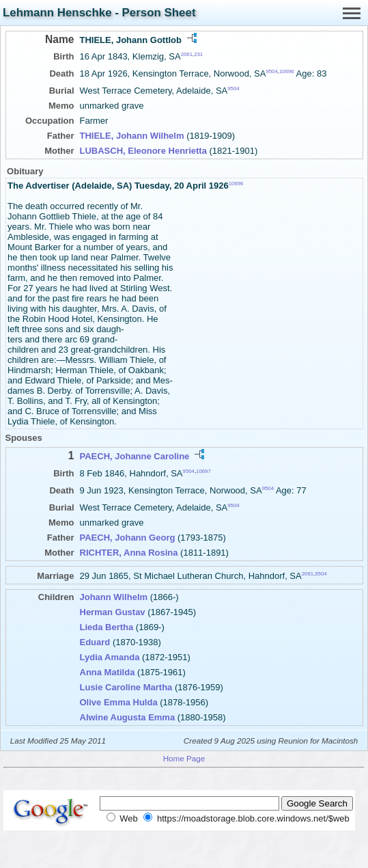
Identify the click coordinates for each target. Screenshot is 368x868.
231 (198, 54)
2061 (187, 54)
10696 (287, 71)
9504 (271, 71)
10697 (203, 471)
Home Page (184, 758)
